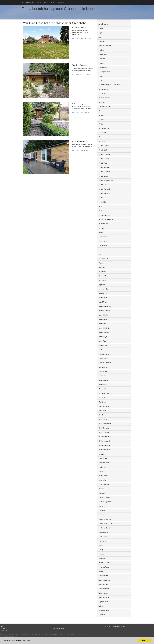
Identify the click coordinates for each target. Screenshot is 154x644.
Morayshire (102, 411)
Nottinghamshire (104, 450)
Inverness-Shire (104, 289)
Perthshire (102, 467)
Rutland (101, 489)
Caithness (102, 81)
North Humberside (105, 424)
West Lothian (103, 584)
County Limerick (104, 172)
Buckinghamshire (105, 72)
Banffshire (102, 50)
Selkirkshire (103, 506)
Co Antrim (102, 120)
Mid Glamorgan (104, 393)
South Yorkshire (104, 532)
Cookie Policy (4, 630)
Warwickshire (103, 576)
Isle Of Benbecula (105, 306)
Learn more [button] (26, 640)
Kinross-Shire (103, 359)
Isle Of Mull (102, 324)
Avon (100, 37)
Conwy (101, 137)
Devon (101, 206)
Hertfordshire (103, 280)
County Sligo (103, 185)
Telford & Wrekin (104, 563)
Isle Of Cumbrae (104, 311)
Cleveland (102, 111)
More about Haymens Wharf (81, 150)
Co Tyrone (102, 133)
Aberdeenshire (104, 24)
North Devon (103, 419)
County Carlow (104, 146)
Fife (100, 254)
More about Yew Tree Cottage (81, 74)
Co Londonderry (104, 128)
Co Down (102, 124)
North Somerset (104, 428)
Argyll (100, 33)
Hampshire (102, 272)
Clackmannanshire (105, 107)
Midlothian (102, 402)
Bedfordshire (103, 54)
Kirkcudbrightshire (105, 363)
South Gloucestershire (106, 524)
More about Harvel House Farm (82, 38)
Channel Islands (104, 98)
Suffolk (101, 545)
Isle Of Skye (103, 337)
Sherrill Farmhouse (58, 628)
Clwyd (101, 115)
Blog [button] (46, 2)
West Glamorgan (104, 580)
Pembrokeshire (104, 463)
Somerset (102, 515)
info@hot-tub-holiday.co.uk (117, 626)
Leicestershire (103, 380)
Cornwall (102, 141)
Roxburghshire (104, 484)
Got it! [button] (144, 640)
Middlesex (102, 398)
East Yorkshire (104, 246)
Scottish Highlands (105, 502)
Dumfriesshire (103, 224)
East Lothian (103, 237)
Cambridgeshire (104, 89)
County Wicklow (104, 193)
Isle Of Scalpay (104, 332)
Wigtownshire (103, 602)
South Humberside (105, 528)
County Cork (103, 150)
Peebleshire (103, 458)
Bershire (101, 63)
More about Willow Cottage (80, 112)
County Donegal (104, 154)
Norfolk (101, 415)
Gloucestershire (104, 259)
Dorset (101, 211)
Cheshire (102, 102)
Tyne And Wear (104, 567)
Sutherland (102, 558)
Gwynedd (102, 267)
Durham (101, 228)
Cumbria (101, 198)
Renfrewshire (103, 476)
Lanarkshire (103, 372)
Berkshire (102, 59)
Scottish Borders (104, 498)
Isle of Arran (103, 293)
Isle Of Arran (103, 298)
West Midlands (104, 589)
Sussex (101, 554)
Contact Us (60, 2)
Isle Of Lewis (103, 319)
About (52, 2)
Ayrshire (101, 41)
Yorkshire (102, 615)
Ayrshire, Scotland (105, 46)
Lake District (103, 367)
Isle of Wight (103, 345)
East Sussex (103, 241)
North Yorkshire (104, 432)
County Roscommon (106, 180)
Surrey (101, 550)
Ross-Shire (102, 480)
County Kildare (104, 167)
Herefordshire (103, 276)
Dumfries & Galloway (106, 220)
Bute (100, 76)
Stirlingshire (103, 541)
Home (39, 2)
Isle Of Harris (103, 315)
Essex (101, 250)
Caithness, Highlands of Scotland (110, 85)
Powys (101, 471)
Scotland (102, 493)
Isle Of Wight (103, 341)
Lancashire (102, 376)
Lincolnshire (103, 385)
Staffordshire (103, 537)
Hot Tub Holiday (28, 2)
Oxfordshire (103, 454)
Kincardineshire (104, 354)
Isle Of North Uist (104, 328)
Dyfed (101, 233)
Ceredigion (102, 94)
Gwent (101, 263)
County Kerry (103, 163)
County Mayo (103, 176)
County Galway (104, 159)
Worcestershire (104, 610)
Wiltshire (102, 606)
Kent (100, 350)
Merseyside (103, 389)
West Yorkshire (104, 597)
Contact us (3, 628)
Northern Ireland (104, 441)
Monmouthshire (104, 406)
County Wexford (104, 189)
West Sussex (103, 593)
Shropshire (102, 511)
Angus (101, 28)
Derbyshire (102, 202)
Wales (101, 571)
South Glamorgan (105, 519)
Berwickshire (103, 67)
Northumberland (104, 445)
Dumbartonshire (104, 215)
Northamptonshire (105, 437)
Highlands (102, 285)
